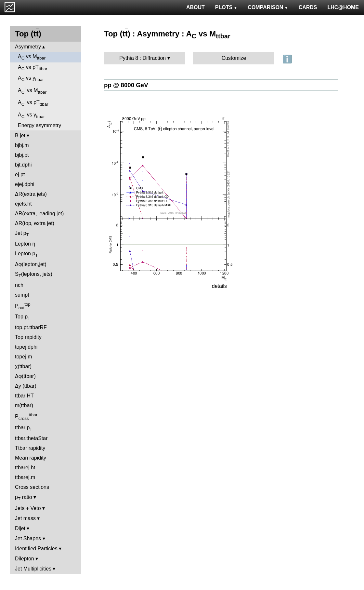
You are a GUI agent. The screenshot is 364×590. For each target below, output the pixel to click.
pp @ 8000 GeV (126, 85)
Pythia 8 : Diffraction (143, 58)
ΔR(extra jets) (31, 194)
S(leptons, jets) (34, 275)
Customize (234, 58)
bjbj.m (22, 145)
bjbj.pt (22, 155)
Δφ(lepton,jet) (31, 264)
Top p (23, 317)
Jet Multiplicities (33, 569)
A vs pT (33, 68)
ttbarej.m (25, 477)
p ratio (24, 498)
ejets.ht (23, 204)
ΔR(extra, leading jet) (39, 214)
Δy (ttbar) (26, 386)
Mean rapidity (31, 458)
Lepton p (26, 254)
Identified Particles (36, 549)
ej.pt (20, 174)
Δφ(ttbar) (25, 376)
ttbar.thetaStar (31, 438)
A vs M (32, 57)
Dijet (20, 528)
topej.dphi (26, 347)
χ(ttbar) (23, 366)
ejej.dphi (25, 184)
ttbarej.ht (25, 468)
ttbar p (24, 428)
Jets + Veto (28, 508)
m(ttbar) (24, 405)
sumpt (22, 295)
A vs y (31, 79)
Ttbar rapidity (30, 448)
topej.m (23, 357)
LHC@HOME (343, 7)
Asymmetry (28, 47)
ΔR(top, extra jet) (35, 223)
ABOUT (195, 7)
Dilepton (25, 559)
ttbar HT (24, 396)
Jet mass (25, 518)
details (219, 286)
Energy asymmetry (39, 125)
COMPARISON (268, 7)
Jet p (22, 234)
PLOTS (226, 7)
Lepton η (25, 244)
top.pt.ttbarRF (31, 327)
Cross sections (32, 487)
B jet (20, 135)
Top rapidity (28, 337)
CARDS (308, 7)
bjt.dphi (23, 165)
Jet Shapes (28, 538)
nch (19, 285)
